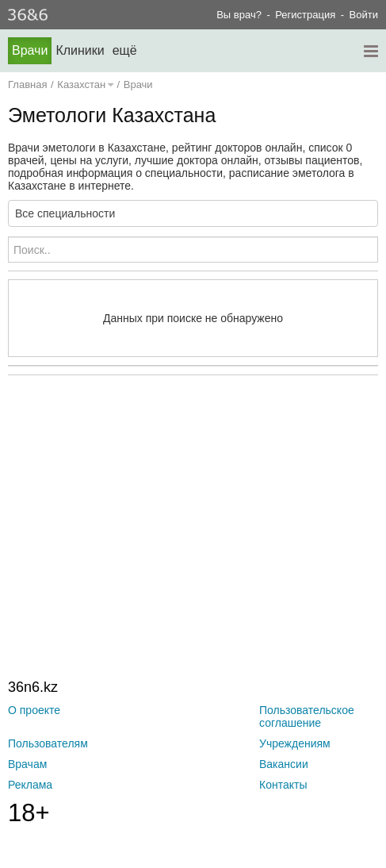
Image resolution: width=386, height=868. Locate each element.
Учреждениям (295, 743)
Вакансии (284, 764)
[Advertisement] (197, 494)
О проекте (34, 710)
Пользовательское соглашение (307, 716)
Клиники (80, 50)
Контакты (283, 785)
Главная (27, 84)
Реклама (30, 785)
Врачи (30, 50)
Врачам (27, 764)
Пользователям (48, 743)
